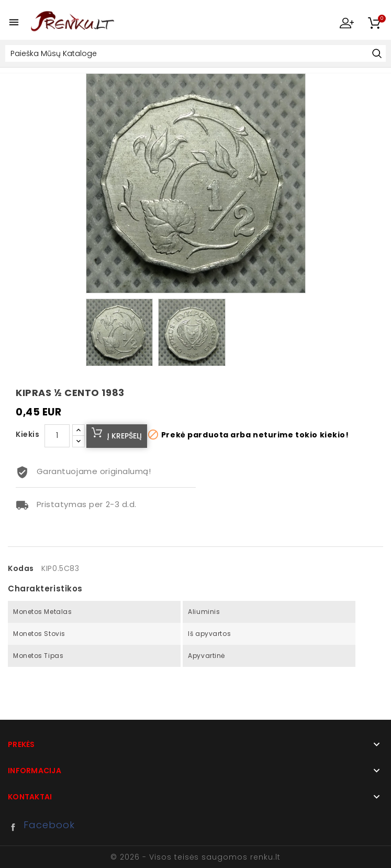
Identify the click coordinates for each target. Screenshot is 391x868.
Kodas (21, 568)
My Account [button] (347, 23)
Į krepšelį (125, 436)
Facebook (16, 827)
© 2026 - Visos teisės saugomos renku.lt (195, 857)
